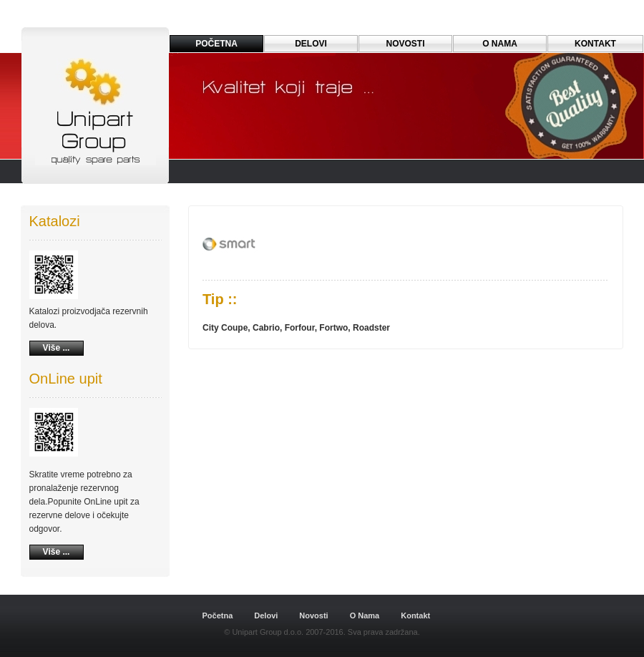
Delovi (311, 44)
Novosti (405, 44)
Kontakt (595, 44)
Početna (218, 615)
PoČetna (216, 44)
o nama (500, 44)
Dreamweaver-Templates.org (99, 583)
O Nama (365, 615)
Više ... (57, 348)
